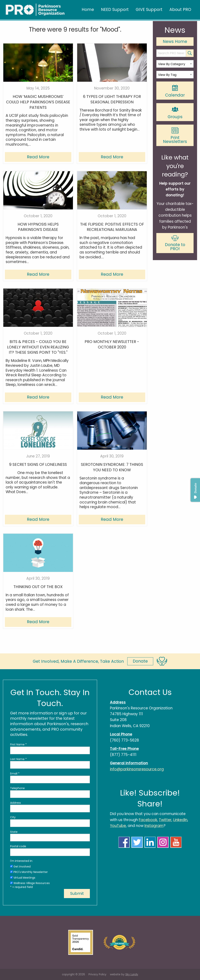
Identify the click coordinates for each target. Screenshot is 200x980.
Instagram (154, 826)
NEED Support (115, 9)
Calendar (175, 91)
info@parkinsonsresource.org (137, 769)
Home (88, 9)
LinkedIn (180, 820)
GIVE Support (149, 9)
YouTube (118, 826)
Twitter (165, 820)
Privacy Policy (97, 974)
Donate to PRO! (175, 243)
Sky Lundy (132, 974)
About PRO (180, 9)
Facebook (148, 820)
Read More (38, 157)
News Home (175, 41)
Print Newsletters (175, 136)
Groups (175, 112)
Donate (140, 661)
